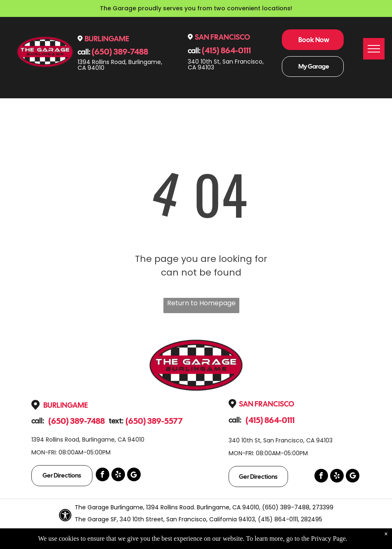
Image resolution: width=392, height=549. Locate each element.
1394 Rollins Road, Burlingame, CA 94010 (120, 65)
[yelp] (118, 475)
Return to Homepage (201, 303)
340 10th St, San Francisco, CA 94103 (226, 64)
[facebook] (103, 475)
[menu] (374, 49)
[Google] (134, 475)
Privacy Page (328, 538)
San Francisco (222, 37)
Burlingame (107, 39)
